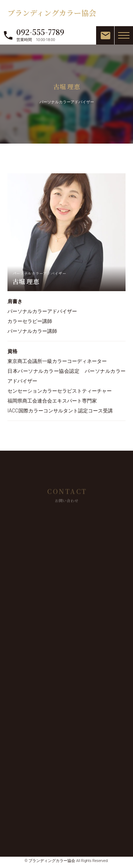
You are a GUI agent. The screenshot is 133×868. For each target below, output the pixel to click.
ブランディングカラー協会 (52, 13)
